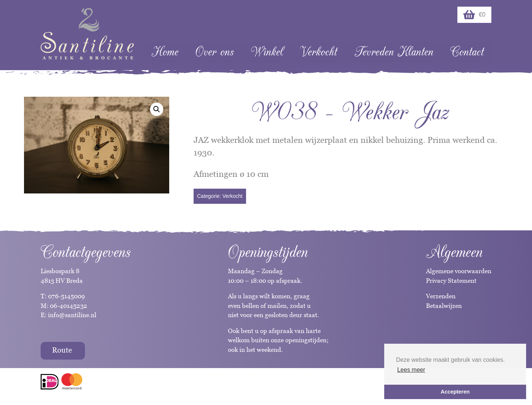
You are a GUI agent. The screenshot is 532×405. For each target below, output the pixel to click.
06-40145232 (69, 306)
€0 (474, 15)
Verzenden (441, 296)
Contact (467, 52)
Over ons (214, 52)
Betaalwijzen (444, 306)
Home (165, 52)
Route (62, 350)
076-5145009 (66, 296)
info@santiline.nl (72, 315)
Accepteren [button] (455, 392)
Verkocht (318, 52)
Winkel (267, 52)
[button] (157, 109)
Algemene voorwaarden (459, 271)
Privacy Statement (451, 281)
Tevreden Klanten (394, 52)
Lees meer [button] (411, 370)
